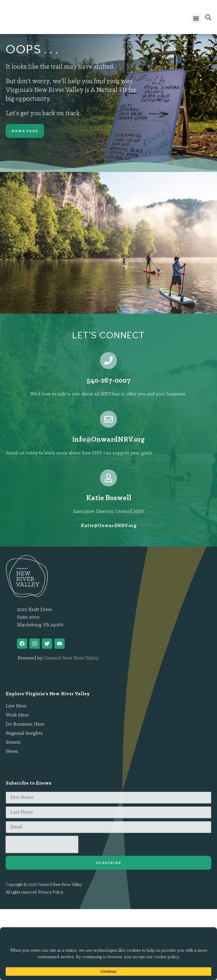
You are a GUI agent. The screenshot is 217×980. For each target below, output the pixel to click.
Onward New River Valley (71, 658)
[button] (196, 19)
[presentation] (42, 844)
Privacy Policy (51, 892)
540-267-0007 (109, 381)
